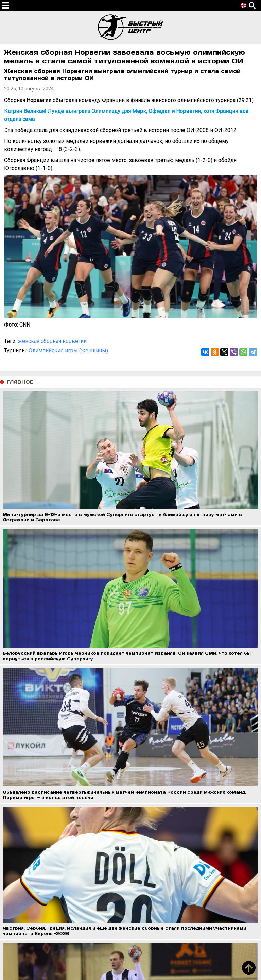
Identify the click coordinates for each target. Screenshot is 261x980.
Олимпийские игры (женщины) (68, 351)
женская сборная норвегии (52, 341)
